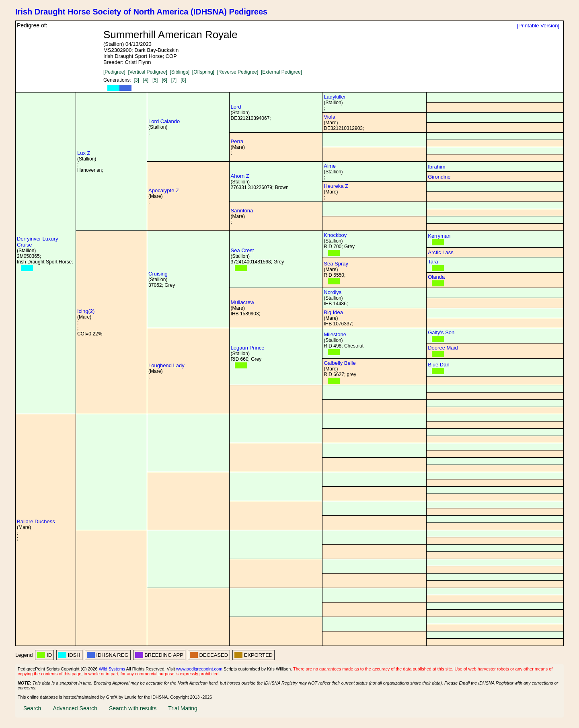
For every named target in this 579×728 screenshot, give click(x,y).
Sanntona (242, 211)
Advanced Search (75, 708)
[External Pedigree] (281, 72)
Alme (330, 166)
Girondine (439, 177)
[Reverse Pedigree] (238, 72)
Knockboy (335, 235)
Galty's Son (441, 332)
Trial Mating (183, 708)
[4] (146, 80)
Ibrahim (436, 167)
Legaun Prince (248, 348)
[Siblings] (180, 72)
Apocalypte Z (164, 190)
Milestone (335, 334)
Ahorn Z (240, 176)
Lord (236, 107)
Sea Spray (336, 264)
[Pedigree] (114, 72)
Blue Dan (438, 365)
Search (32, 708)
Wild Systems (112, 669)
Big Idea (333, 312)
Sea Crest (242, 250)
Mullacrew (243, 302)
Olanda (436, 277)
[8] (183, 80)
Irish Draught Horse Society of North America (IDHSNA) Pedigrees (141, 12)
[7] (174, 80)
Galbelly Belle (340, 363)
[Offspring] (203, 72)
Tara (433, 262)
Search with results (133, 708)
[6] (164, 80)
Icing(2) (86, 311)
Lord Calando (164, 121)
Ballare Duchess (36, 521)
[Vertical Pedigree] (147, 72)
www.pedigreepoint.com (199, 669)
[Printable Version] (538, 26)
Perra (237, 141)
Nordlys (333, 292)
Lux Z (84, 153)
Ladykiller (335, 97)
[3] (136, 80)
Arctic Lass (441, 252)
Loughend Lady (166, 365)
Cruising (158, 274)
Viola (330, 117)
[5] (155, 80)
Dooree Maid (443, 348)
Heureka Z (336, 186)
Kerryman (439, 236)
